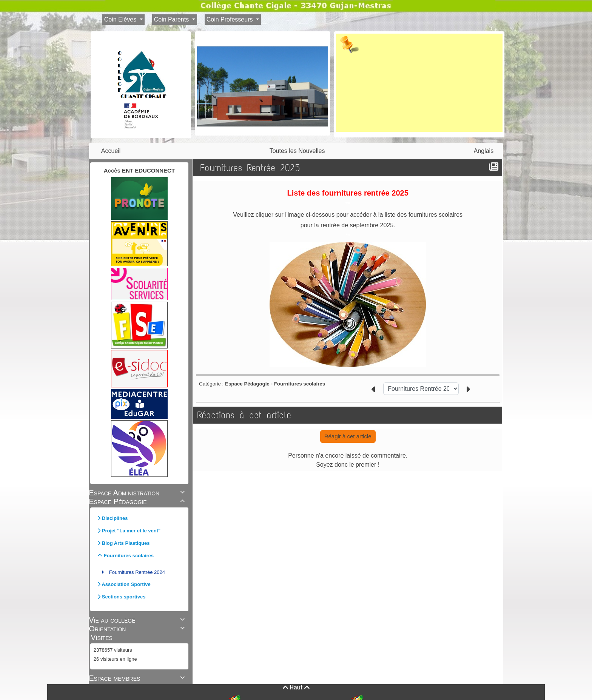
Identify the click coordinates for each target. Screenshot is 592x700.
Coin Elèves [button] (121, 19)
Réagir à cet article (348, 436)
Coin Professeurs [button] (230, 19)
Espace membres (138, 678)
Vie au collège (138, 620)
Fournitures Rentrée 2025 (252, 168)
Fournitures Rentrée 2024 (137, 572)
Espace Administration (138, 493)
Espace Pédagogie (138, 501)
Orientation (138, 629)
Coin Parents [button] (172, 19)
